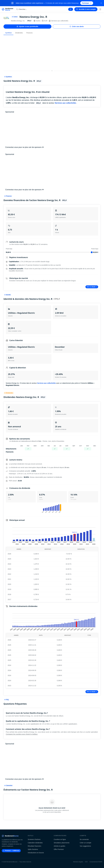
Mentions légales (78, 862)
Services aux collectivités (59, 21)
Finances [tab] (29, 33)
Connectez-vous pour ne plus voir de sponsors (24, 147)
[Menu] (100, 9)
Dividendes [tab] (19, 33)
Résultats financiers (34, 846)
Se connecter (84, 839)
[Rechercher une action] (41, 9)
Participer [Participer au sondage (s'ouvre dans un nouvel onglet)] (87, 3)
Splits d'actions (33, 849)
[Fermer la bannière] (101, 3)
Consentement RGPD (96, 862)
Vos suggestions (85, 846)
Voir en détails (92, 287)
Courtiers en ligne (60, 839)
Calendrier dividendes (35, 843)
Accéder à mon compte (86, 9)
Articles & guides (60, 846)
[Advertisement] (52, 52)
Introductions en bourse (36, 853)
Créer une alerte (77, 26)
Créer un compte (85, 843)
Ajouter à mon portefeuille (27, 26)
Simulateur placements (62, 843)
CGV (86, 862)
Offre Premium (59, 849)
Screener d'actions (34, 839)
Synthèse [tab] (8, 33)
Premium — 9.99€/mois (11, 851)
